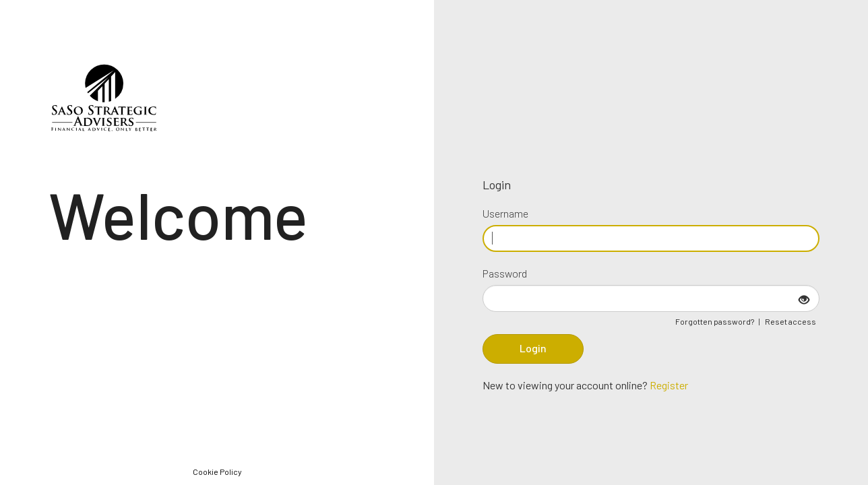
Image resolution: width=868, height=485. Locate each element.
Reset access (790, 321)
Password (505, 273)
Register (669, 385)
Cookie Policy (217, 472)
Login (533, 348)
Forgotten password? (715, 321)
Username (505, 213)
